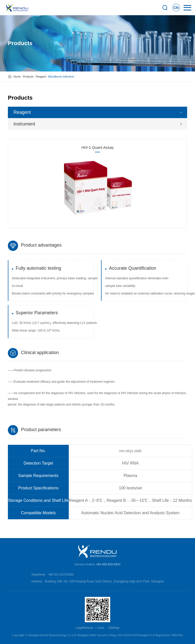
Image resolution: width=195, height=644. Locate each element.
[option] (97, 187)
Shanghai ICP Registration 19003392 (161, 635)
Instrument (24, 124)
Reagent (41, 77)
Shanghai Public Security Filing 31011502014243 (107, 635)
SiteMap (114, 628)
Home (17, 77)
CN (176, 8)
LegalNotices (84, 628)
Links (101, 628)
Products (28, 77)
